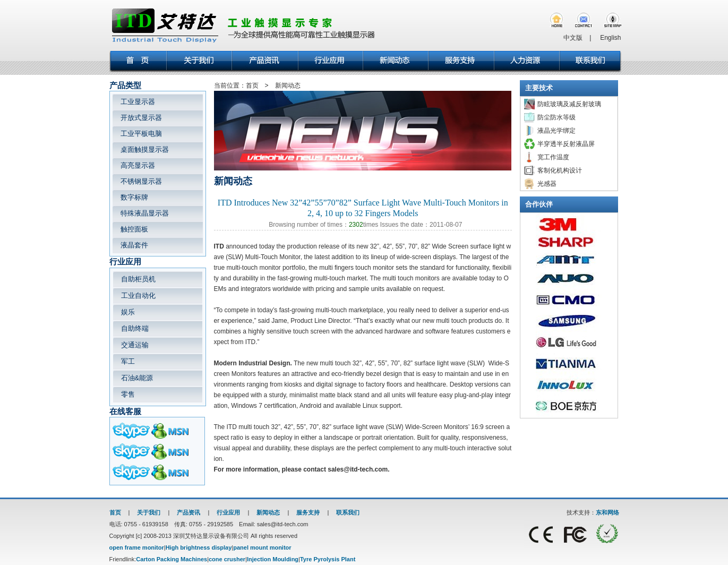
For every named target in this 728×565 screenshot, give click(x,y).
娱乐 (128, 312)
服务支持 (308, 512)
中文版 (573, 38)
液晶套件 (134, 245)
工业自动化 (138, 296)
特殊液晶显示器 (145, 213)
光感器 (547, 184)
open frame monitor (137, 547)
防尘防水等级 (556, 117)
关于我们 (149, 512)
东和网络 (607, 512)
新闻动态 (268, 512)
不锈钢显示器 (141, 181)
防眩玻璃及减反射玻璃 (569, 104)
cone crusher (227, 559)
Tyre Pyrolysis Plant (328, 559)
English (610, 38)
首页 (115, 512)
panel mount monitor (262, 547)
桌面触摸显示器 (145, 149)
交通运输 (135, 345)
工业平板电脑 (141, 134)
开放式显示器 (141, 118)
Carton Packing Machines (172, 559)
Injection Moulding (273, 559)
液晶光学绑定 (556, 131)
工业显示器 (138, 102)
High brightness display (199, 547)
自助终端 (135, 328)
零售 (128, 394)
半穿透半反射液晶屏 (566, 144)
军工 (128, 361)
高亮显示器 (138, 165)
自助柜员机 (138, 279)
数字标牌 (134, 197)
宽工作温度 (553, 157)
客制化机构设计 (560, 170)
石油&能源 (137, 378)
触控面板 (134, 229)
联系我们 (348, 512)
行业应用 (228, 512)
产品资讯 (189, 512)
